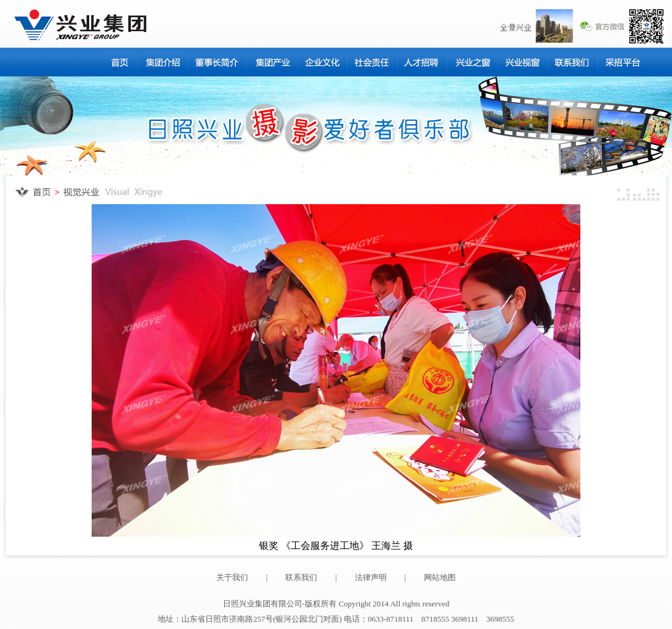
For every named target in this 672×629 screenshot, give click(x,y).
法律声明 (371, 577)
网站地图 (440, 577)
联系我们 (301, 577)
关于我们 (232, 577)
